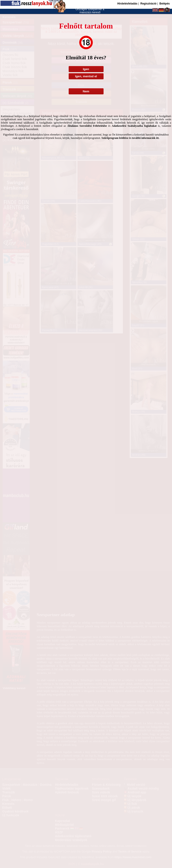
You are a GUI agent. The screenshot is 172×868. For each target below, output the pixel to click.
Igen (86, 69)
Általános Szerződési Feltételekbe (87, 126)
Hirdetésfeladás (127, 4)
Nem (86, 91)
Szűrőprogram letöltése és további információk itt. (130, 138)
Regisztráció (148, 4)
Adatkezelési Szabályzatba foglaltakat (134, 126)
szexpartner (95, 9)
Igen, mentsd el (86, 76)
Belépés (165, 4)
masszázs (86, 12)
